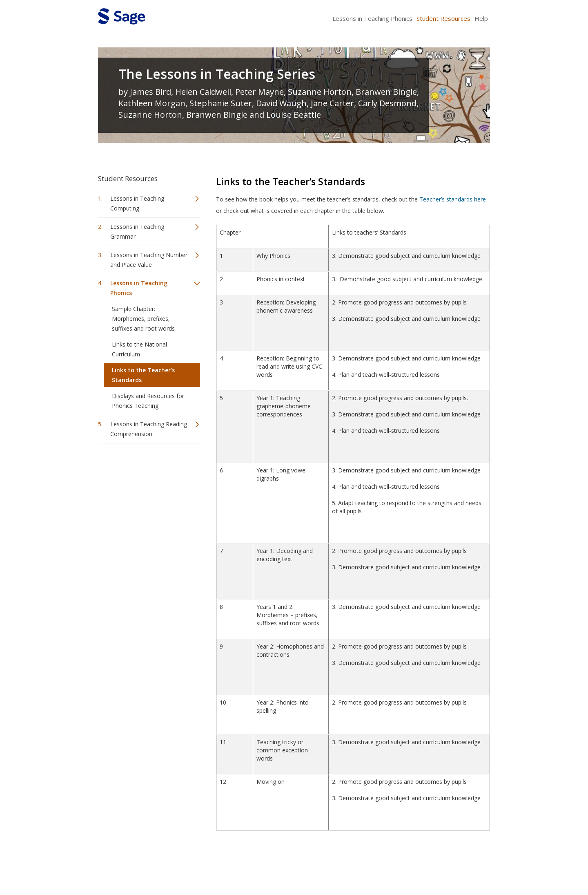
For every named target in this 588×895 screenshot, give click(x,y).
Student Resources (443, 18)
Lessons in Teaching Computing (137, 203)
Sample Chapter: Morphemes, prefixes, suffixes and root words (143, 319)
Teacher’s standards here (453, 199)
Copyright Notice (391, 865)
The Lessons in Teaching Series (217, 74)
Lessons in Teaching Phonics (372, 18)
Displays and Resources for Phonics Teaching (148, 401)
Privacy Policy (436, 865)
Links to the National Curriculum (139, 349)
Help (481, 18)
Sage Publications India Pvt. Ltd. (216, 865)
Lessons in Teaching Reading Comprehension (149, 429)
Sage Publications (145, 865)
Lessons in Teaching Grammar (137, 232)
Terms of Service (341, 865)
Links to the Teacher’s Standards (143, 375)
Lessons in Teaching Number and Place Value (149, 260)
